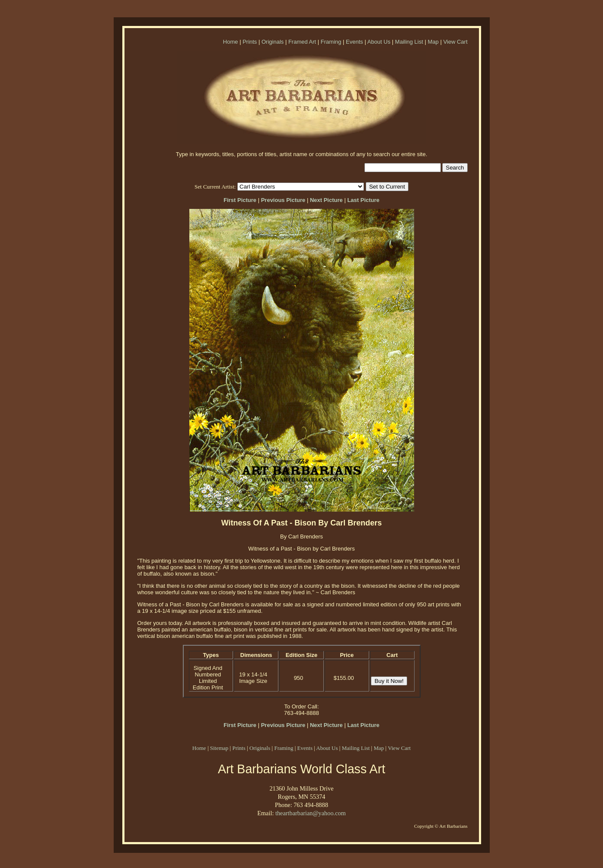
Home (231, 42)
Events (354, 42)
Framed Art (302, 42)
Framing (331, 42)
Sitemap (219, 748)
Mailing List (409, 42)
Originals (273, 42)
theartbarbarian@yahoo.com (311, 813)
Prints (250, 42)
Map (433, 42)
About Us (379, 42)
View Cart (455, 42)
